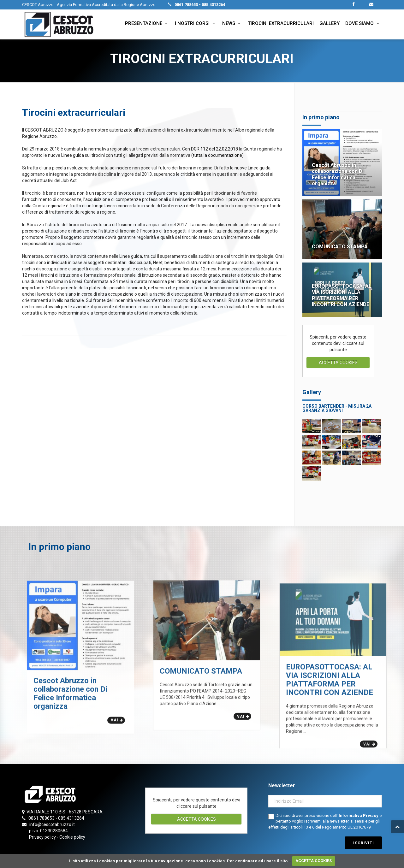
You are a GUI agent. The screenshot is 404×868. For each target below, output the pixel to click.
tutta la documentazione (217, 155)
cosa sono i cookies (205, 861)
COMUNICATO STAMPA (340, 247)
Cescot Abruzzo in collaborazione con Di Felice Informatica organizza (338, 174)
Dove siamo (363, 23)
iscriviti (364, 843)
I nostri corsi (196, 23)
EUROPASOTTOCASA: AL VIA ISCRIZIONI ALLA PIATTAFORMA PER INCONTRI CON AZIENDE (342, 295)
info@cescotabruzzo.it (52, 824)
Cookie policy (72, 837)
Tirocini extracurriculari (281, 23)
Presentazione (147, 23)
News (232, 23)
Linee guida (73, 155)
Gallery (330, 23)
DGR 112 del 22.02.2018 (214, 149)
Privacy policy (42, 837)
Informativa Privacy (359, 815)
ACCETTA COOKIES (314, 861)
